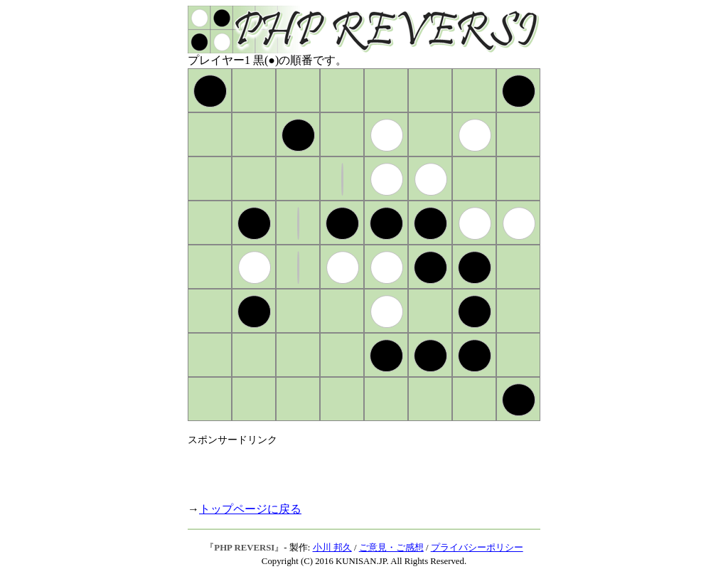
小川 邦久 (332, 548)
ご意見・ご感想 (391, 548)
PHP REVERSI (244, 548)
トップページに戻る (250, 509)
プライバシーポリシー (477, 548)
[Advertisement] (354, 468)
